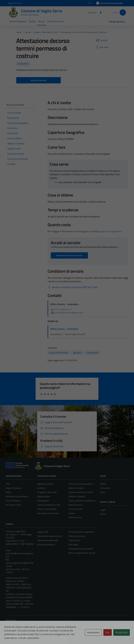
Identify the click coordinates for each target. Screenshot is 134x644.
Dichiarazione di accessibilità (81, 549)
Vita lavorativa (75, 517)
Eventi (103, 514)
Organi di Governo (14, 488)
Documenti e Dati (13, 505)
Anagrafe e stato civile (47, 492)
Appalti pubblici (44, 496)
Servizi (41, 21)
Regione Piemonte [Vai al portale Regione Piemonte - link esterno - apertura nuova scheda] (15, 3)
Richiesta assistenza (46, 544)
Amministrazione (18, 21)
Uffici (8, 484)
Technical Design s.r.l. (24, 637)
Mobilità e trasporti (77, 496)
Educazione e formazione (48, 513)
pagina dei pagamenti (111, 231)
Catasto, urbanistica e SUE (49, 505)
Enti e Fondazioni (13, 501)
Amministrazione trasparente (81, 532)
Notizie (103, 484)
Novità (32, 21)
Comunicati (105, 488)
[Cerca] (123, 12)
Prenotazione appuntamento (50, 536)
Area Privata (11, 620)
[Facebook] (100, 12)
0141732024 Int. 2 (61, 309)
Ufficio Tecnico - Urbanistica (64, 329)
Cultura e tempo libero (47, 509)
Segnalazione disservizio (48, 540)
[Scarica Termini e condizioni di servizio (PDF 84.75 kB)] (72, 287)
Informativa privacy (77, 536)
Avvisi (103, 492)
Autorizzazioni (43, 501)
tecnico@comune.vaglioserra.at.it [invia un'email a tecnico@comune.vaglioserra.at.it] (67, 313)
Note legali (73, 544)
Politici (9, 492)
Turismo (72, 513)
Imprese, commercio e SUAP (81, 492)
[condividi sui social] (101, 40)
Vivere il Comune (56, 21)
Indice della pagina (20, 105)
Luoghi (103, 510)
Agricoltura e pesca (45, 484)
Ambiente (41, 488)
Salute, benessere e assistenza (82, 501)
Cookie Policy (74, 540)
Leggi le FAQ (43, 532)
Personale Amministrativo (17, 496)
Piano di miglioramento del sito (82, 553)
